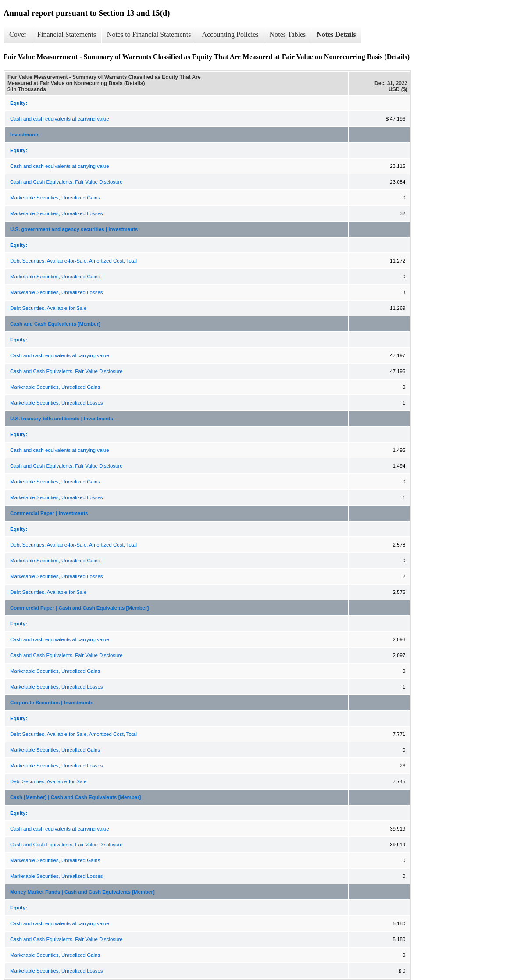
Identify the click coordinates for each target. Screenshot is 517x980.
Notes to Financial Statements (149, 34)
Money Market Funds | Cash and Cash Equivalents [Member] (82, 892)
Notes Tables (288, 34)
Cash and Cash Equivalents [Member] (55, 324)
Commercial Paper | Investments (49, 513)
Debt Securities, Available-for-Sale (48, 308)
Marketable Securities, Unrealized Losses (57, 213)
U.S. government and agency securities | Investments (74, 229)
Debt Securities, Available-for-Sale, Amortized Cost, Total (73, 261)
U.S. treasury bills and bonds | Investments (62, 419)
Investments (25, 135)
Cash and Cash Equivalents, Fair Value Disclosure (66, 182)
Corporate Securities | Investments (52, 703)
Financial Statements (67, 34)
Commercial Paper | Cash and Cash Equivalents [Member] (79, 608)
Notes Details (336, 34)
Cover (18, 34)
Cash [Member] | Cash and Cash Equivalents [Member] (75, 797)
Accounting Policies (230, 34)
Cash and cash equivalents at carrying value (60, 119)
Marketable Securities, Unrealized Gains (55, 198)
